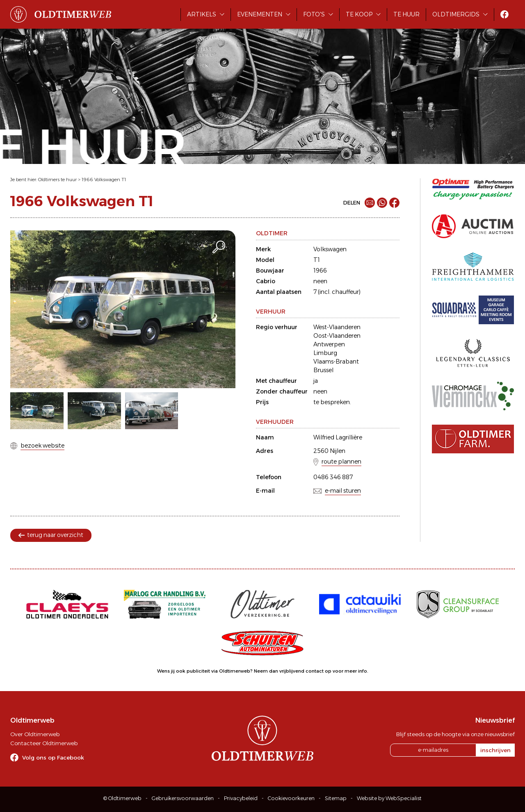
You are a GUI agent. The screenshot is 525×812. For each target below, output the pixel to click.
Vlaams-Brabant (336, 362)
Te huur (406, 14)
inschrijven (495, 750)
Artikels (202, 14)
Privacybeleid (241, 798)
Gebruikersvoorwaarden (183, 798)
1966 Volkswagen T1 (104, 180)
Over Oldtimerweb (35, 734)
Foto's (314, 14)
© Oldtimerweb (122, 798)
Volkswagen (330, 249)
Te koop (359, 14)
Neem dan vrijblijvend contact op (293, 671)
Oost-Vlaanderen (337, 336)
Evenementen (260, 14)
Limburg (325, 353)
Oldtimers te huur (57, 180)
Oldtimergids (456, 14)
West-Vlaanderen (337, 327)
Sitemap (336, 798)
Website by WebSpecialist (389, 798)
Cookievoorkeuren (291, 798)
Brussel (323, 370)
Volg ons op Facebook (53, 757)
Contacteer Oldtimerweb (44, 743)
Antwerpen (329, 344)
